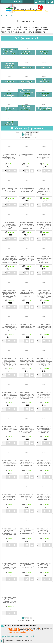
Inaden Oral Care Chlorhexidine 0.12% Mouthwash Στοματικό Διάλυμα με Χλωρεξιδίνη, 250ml (9, 226)
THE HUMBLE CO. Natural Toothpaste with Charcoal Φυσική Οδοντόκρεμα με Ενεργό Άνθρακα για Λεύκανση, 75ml (44, 226)
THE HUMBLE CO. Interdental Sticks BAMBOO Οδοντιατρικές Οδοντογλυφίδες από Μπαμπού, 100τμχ (44, 260)
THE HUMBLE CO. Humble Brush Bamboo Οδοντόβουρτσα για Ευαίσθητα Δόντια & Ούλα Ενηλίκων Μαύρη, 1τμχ (9, 532)
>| (31, 134)
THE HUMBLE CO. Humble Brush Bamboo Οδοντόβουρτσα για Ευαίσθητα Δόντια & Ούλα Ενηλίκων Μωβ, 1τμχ (9, 566)
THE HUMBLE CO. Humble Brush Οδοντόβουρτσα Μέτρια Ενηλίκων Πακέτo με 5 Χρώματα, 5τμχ (27, 463)
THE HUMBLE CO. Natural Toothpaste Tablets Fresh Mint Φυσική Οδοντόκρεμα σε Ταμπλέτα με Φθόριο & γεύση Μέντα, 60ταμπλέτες (9, 260)
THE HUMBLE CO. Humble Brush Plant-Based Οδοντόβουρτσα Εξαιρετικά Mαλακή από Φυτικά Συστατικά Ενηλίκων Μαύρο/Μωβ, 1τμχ (44, 362)
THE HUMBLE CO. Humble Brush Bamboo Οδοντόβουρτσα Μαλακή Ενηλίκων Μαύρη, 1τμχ (27, 531)
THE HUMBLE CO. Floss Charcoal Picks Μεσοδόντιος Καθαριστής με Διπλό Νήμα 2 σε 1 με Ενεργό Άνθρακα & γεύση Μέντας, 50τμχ (44, 294)
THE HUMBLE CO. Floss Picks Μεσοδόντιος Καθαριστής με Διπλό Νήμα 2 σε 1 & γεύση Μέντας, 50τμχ (9, 328)
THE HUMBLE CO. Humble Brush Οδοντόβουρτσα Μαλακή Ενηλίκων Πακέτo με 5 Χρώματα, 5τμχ (9, 463)
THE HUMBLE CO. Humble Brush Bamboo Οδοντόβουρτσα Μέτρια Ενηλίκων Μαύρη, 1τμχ (44, 531)
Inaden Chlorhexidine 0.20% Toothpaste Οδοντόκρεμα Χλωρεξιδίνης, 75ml (9, 190)
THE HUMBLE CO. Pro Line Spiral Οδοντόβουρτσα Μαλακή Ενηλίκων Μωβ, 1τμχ (27, 497)
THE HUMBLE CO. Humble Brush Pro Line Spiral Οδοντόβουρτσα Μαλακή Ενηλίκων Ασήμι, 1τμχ (9, 497)
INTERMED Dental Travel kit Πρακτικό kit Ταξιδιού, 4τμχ (27, 155)
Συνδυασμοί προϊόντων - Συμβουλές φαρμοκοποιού (19, 636)
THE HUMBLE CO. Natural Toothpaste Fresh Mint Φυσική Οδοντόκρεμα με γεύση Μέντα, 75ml (9, 157)
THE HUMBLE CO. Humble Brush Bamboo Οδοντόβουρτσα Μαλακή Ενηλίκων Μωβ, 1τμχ (27, 565)
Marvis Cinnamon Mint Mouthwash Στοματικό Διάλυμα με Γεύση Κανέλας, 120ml (44, 157)
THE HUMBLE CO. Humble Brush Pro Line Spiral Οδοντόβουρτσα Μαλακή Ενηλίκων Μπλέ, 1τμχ (44, 497)
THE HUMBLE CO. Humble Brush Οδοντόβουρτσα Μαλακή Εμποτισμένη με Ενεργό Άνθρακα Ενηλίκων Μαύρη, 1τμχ (27, 430)
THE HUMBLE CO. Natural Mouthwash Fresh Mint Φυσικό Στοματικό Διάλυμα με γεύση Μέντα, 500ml (27, 259)
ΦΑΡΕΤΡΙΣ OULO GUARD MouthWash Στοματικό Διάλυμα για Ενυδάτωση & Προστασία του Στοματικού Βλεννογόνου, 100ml (27, 226)
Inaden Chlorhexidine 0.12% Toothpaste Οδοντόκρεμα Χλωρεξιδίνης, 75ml (27, 190)
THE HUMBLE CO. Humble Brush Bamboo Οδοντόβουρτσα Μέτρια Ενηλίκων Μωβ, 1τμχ (44, 565)
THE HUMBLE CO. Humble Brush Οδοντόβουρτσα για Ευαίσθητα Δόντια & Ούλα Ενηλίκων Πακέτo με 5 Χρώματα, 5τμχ (44, 430)
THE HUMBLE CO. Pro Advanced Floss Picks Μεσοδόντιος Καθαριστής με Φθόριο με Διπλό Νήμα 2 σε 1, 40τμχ (27, 294)
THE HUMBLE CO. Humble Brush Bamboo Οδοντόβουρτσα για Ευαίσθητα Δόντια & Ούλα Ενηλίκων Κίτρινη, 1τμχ (9, 600)
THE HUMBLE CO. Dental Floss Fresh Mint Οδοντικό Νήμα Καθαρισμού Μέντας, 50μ (44, 327)
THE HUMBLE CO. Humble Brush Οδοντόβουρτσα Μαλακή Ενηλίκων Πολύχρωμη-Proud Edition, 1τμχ (44, 396)
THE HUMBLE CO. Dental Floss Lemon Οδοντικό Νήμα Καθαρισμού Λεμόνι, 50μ (27, 326)
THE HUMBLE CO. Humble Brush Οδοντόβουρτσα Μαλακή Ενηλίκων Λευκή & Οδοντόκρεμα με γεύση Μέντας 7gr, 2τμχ (9, 396)
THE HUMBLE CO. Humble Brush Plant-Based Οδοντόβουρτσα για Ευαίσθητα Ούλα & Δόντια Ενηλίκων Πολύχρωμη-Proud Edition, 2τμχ (9, 362)
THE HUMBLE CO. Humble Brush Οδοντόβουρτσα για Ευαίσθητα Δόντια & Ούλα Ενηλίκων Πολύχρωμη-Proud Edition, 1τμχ (27, 396)
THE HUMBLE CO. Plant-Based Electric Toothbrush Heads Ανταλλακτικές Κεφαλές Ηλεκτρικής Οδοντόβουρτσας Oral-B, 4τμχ (9, 294)
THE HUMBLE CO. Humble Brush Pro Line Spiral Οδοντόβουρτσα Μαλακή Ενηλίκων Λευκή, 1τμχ (44, 463)
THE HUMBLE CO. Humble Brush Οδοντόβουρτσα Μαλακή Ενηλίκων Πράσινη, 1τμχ (9, 429)
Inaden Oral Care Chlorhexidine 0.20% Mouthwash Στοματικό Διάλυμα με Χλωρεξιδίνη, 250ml (44, 191)
